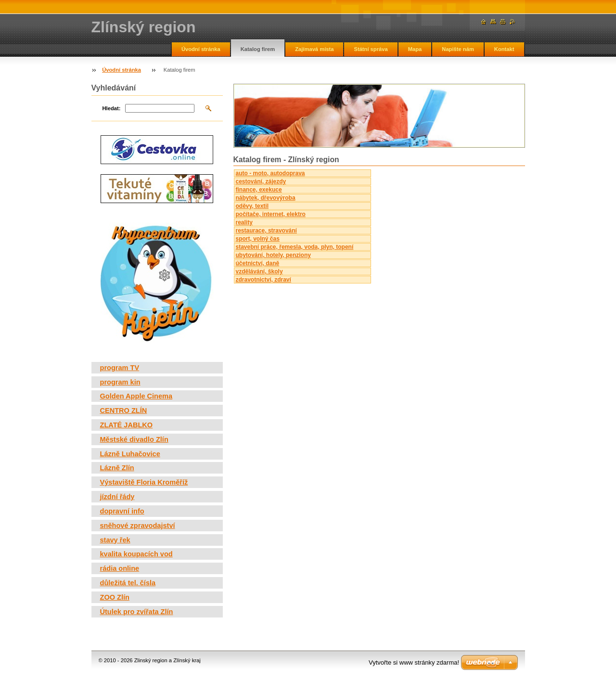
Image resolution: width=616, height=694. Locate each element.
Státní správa (371, 49)
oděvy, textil (252, 206)
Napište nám (458, 49)
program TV (120, 368)
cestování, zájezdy (261, 181)
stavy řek (115, 540)
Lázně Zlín (117, 468)
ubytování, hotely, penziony (273, 255)
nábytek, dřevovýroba (266, 198)
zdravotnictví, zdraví (263, 280)
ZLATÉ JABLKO (127, 425)
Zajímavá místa (314, 49)
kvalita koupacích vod (136, 554)
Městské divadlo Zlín (134, 439)
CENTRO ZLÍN (124, 411)
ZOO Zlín (115, 597)
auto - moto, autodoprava (270, 173)
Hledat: (112, 108)
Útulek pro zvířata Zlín (137, 612)
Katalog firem (258, 49)
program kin (120, 382)
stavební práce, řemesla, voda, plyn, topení (295, 247)
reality (244, 222)
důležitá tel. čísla (128, 583)
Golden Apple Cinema (136, 396)
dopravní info (122, 511)
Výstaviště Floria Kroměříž (144, 482)
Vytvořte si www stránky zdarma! (414, 662)
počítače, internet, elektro (271, 214)
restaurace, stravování (266, 231)
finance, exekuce (259, 190)
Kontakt (504, 49)
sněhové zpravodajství (138, 526)
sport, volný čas (258, 239)
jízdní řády (117, 497)
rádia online (120, 568)
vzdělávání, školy (259, 271)
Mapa (415, 49)
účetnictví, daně (258, 263)
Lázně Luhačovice (130, 454)
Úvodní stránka (201, 49)
